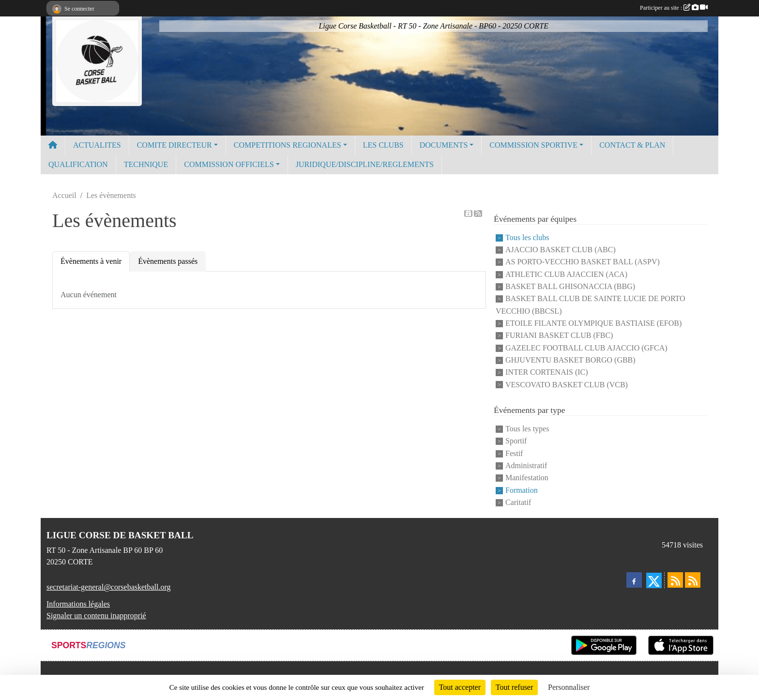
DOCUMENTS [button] (444, 145)
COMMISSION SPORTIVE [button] (533, 145)
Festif (514, 453)
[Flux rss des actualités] (675, 580)
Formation (522, 490)
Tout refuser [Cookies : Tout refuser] (515, 687)
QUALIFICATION (78, 164)
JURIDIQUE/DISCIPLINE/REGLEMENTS (365, 164)
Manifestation (527, 478)
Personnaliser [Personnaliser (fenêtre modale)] (569, 687)
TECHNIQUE (146, 164)
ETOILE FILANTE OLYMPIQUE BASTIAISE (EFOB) (593, 323)
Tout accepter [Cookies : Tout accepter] (460, 687)
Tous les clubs (527, 237)
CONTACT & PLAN (632, 145)
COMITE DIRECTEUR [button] (175, 145)
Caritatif (518, 502)
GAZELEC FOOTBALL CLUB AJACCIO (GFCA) (586, 348)
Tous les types (527, 429)
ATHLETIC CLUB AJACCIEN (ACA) (566, 274)
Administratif (526, 465)
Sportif (516, 441)
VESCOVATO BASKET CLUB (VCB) (567, 385)
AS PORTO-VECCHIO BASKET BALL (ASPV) (583, 262)
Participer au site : (674, 8)
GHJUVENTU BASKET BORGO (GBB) (570, 360)
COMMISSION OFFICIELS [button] (229, 164)
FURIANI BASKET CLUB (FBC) (559, 336)
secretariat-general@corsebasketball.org (109, 587)
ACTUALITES (97, 145)
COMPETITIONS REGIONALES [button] (288, 145)
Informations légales (78, 604)
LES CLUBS (383, 145)
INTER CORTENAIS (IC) (547, 373)
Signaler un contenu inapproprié (96, 616)
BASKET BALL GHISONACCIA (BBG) (570, 286)
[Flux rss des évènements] (693, 580)
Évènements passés (168, 261)
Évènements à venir (91, 261)
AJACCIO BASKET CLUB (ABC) (561, 250)
